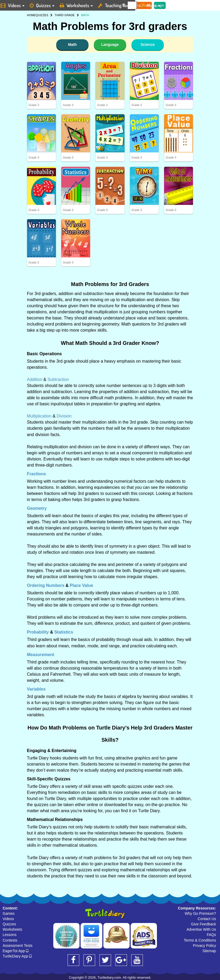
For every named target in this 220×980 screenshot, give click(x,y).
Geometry (37, 508)
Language (110, 45)
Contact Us (207, 919)
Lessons (10, 935)
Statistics (64, 632)
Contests (10, 940)
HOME (31, 15)
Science (148, 45)
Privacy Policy (204, 946)
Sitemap (209, 951)
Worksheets (12, 929)
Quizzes (9, 924)
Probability (38, 632)
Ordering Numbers (46, 585)
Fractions (37, 474)
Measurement (41, 655)
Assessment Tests (18, 946)
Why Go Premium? (200, 913)
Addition (35, 379)
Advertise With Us (201, 929)
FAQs (211, 935)
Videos (8, 919)
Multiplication (39, 416)
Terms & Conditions (200, 940)
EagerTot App (16, 951)
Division (64, 416)
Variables (36, 689)
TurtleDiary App (17, 956)
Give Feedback (204, 924)
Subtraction (58, 379)
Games (9, 913)
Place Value (81, 585)
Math (72, 45)
